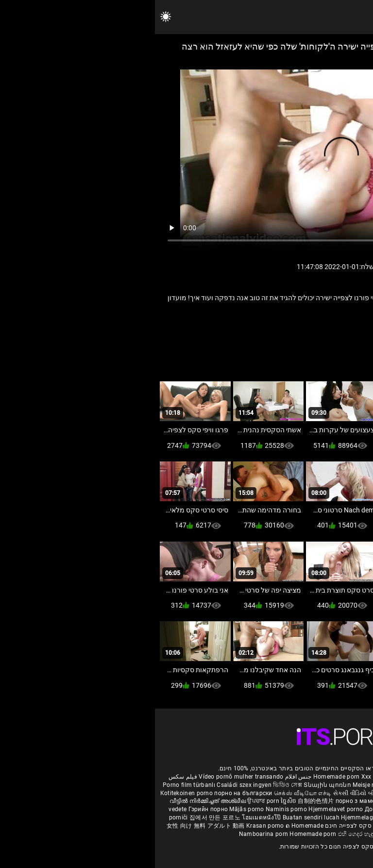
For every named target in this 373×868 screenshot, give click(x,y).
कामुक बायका (333, 801)
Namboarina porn (110, 834)
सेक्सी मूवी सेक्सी (335, 793)
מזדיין (304, 330)
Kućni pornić (277, 809)
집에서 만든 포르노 (61, 817)
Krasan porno (111, 826)
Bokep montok (253, 826)
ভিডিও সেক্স (133, 785)
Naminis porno (132, 809)
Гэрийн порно (54, 809)
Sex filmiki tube (264, 817)
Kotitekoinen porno (33, 793)
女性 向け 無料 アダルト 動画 (51, 826)
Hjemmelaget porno (214, 817)
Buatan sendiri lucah (157, 817)
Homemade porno (264, 834)
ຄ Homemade (150, 826)
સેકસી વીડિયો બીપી (202, 793)
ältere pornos (342, 777)
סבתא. (254, 330)
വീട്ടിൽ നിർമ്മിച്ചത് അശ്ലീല (54, 801)
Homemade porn (182, 777)
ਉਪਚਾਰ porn (109, 801)
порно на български (88, 793)
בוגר (325, 330)
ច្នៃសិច (134, 801)
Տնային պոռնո (173, 785)
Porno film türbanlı (34, 785)
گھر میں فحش (288, 801)
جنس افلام (143, 777)
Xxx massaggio (228, 777)
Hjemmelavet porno (181, 809)
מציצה (280, 330)
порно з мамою (203, 801)
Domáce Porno (317, 809)
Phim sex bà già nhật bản (286, 777)
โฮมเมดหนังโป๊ (107, 817)
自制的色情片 (161, 801)
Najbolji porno (306, 817)
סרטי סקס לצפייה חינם (201, 826)
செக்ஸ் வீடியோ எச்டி (148, 793)
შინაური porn (258, 785)
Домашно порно (234, 809)
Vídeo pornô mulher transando (86, 777)
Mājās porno (93, 809)
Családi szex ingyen (89, 785)
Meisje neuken (217, 785)
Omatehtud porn (298, 826)
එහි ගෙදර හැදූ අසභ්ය (211, 834)
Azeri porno (343, 817)
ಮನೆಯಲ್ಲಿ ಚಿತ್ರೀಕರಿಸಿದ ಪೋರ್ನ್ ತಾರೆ (271, 793)
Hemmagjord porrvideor (310, 785)
